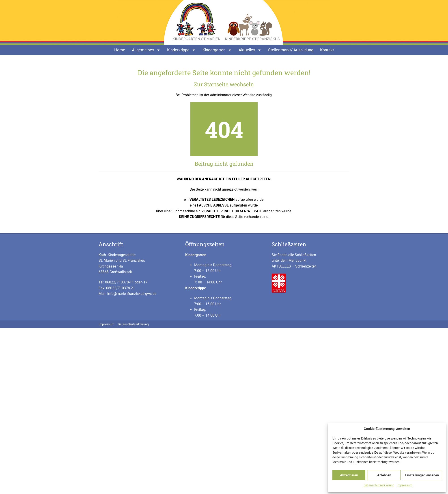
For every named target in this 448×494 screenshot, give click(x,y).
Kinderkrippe (181, 50)
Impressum (405, 485)
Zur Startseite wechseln (224, 84)
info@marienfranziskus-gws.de (132, 294)
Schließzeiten (289, 244)
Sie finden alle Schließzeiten (294, 255)
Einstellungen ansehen (422, 475)
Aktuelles (250, 50)
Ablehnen (384, 475)
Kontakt (327, 50)
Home (120, 50)
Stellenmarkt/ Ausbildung (291, 50)
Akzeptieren (349, 475)
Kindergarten (217, 50)
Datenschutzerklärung (379, 485)
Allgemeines (146, 50)
